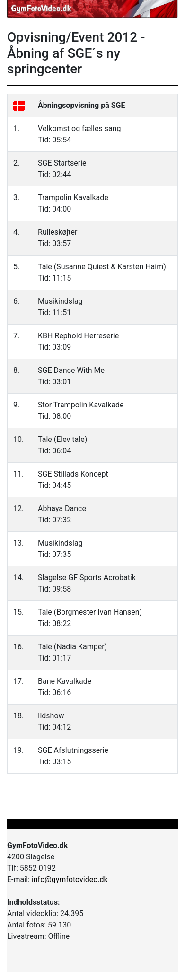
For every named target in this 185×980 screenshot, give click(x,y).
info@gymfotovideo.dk (70, 879)
